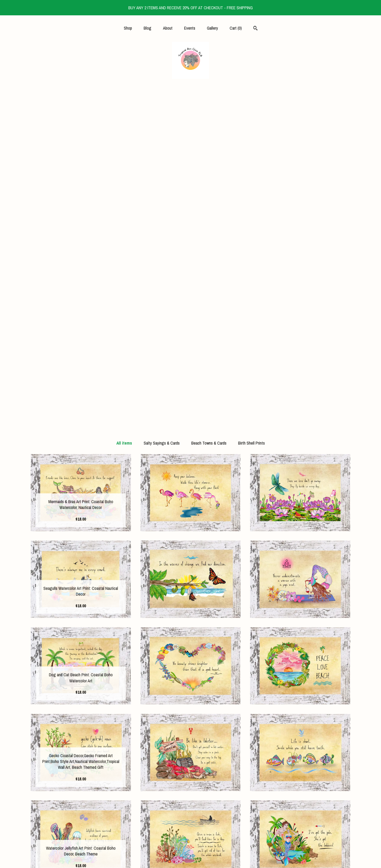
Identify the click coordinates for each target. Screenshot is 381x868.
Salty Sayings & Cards (162, 106)
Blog (148, 28)
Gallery (212, 28)
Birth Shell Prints (251, 106)
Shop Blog (190, 823)
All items (124, 106)
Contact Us (81, 857)
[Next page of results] (221, 726)
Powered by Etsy (300, 823)
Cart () (236, 28)
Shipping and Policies (81, 848)
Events (190, 28)
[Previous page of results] (161, 726)
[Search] (255, 29)
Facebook (190, 806)
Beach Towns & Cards (209, 106)
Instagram (190, 814)
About (168, 28)
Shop (128, 28)
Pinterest (190, 831)
